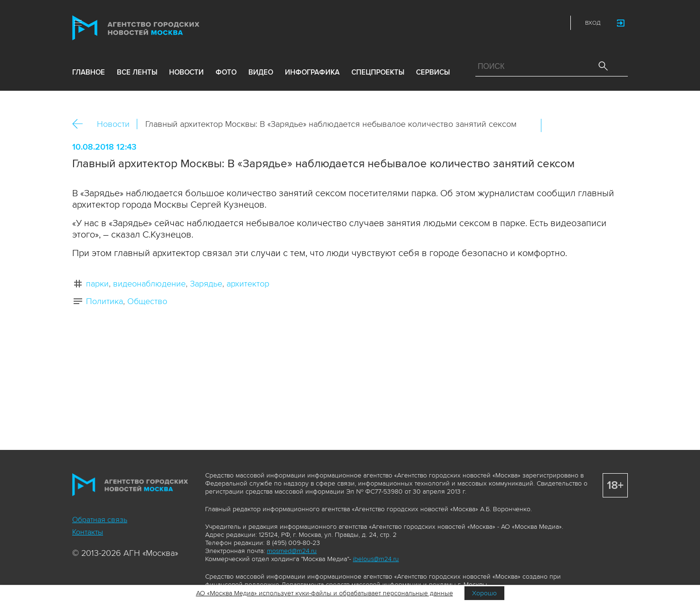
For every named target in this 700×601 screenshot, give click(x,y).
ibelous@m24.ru (376, 559)
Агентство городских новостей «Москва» (154, 28)
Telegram (534, 23)
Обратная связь (100, 520)
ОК (575, 125)
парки (97, 284)
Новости (113, 124)
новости (186, 72)
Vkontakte (513, 23)
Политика (104, 301)
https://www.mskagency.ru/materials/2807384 (616, 125)
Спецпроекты (378, 72)
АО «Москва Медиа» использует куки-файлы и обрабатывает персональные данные (325, 593)
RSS (555, 23)
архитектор (248, 284)
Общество (147, 301)
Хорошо (484, 593)
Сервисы (433, 72)
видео (261, 72)
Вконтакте (555, 125)
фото (226, 72)
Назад (81, 124)
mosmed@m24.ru (292, 551)
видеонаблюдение (149, 284)
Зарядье (206, 284)
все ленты (137, 72)
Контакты (88, 532)
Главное (89, 72)
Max (472, 23)
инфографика (312, 72)
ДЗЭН (492, 23)
